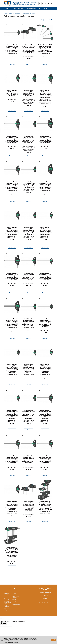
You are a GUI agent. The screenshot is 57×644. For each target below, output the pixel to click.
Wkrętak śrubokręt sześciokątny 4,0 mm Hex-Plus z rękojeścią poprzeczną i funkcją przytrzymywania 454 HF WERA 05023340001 (12, 48)
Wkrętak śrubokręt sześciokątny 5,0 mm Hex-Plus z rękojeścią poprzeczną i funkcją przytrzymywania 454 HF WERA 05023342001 (45, 140)
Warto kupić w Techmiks (16, 596)
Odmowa (48, 640)
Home (7, 9)
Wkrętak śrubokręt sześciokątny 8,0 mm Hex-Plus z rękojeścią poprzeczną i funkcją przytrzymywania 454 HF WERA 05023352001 (28, 277)
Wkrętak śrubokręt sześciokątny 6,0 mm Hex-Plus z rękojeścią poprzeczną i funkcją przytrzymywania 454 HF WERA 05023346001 (45, 185)
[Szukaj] (44, 9)
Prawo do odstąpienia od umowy (8, 601)
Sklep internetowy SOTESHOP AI (47, 614)
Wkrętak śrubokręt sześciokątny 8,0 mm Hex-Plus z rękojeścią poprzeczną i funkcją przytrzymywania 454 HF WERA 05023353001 (45, 277)
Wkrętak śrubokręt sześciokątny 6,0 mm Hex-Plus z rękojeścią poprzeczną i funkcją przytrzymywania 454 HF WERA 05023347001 (12, 231)
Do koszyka (12, 65)
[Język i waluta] (52, 9)
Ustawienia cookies (7, 609)
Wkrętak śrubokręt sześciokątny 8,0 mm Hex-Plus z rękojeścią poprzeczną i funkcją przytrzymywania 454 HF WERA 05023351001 (12, 277)
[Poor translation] (5, 622)
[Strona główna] (8, 3)
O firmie (14, 592)
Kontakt (14, 594)
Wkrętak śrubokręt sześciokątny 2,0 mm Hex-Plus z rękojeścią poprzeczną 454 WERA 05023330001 (12, 93)
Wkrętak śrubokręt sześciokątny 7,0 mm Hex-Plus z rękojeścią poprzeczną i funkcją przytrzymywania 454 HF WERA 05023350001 (45, 231)
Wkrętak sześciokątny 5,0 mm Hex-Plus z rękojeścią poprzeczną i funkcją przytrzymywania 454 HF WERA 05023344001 (28, 185)
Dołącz (45, 599)
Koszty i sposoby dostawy (6, 595)
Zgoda (54, 640)
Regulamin (7, 592)
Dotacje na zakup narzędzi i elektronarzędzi (16, 601)
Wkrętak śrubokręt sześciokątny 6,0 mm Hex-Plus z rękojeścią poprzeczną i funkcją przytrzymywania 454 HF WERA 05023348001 (28, 231)
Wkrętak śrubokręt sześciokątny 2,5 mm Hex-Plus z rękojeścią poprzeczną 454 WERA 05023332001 (29, 93)
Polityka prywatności (7, 605)
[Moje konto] (49, 9)
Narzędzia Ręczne (31, 9)
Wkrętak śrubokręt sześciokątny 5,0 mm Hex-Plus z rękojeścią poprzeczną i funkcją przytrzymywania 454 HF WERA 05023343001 (12, 185)
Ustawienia (41, 640)
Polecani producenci (17, 9)
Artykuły (14, 598)
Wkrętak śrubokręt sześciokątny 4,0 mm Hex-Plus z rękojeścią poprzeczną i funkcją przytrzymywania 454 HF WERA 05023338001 (12, 140)
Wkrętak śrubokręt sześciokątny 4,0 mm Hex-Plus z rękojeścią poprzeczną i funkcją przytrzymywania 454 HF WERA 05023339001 (28, 140)
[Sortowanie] (48, 20)
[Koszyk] (47, 9)
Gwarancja (7, 607)
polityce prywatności (13, 642)
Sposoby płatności (6, 598)
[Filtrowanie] (38, 20)
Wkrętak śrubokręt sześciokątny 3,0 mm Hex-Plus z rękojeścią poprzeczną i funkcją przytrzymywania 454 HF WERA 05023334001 (45, 94)
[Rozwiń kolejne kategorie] (40, 9)
